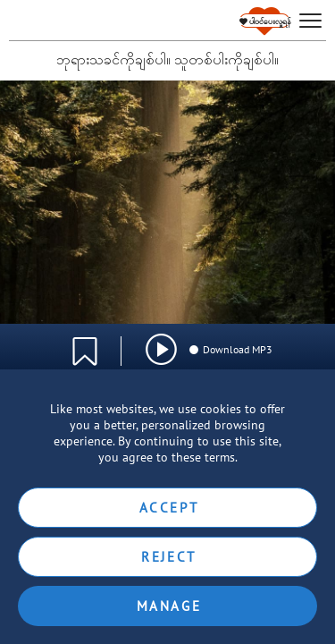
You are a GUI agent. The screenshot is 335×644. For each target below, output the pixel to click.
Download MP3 (230, 349)
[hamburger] (310, 21)
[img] (161, 349)
